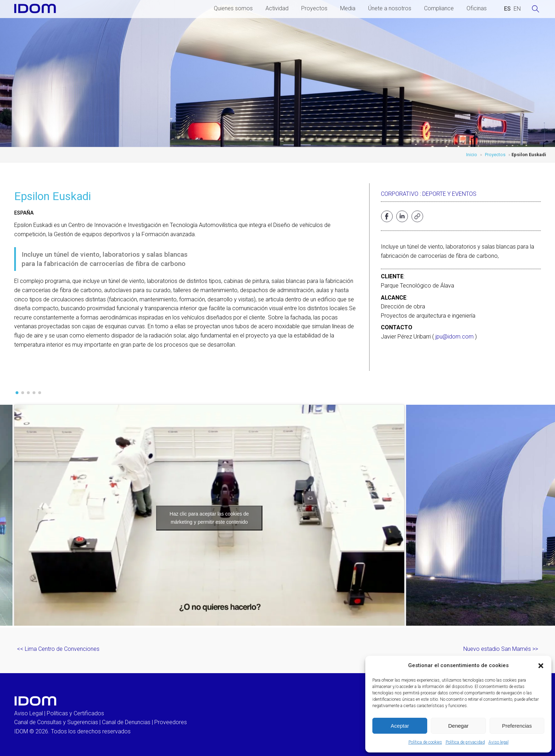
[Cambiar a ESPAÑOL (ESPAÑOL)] (507, 9)
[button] (541, 666)
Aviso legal (499, 742)
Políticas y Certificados (75, 713)
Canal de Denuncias (126, 722)
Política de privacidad (465, 742)
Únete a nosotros (390, 8)
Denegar (458, 726)
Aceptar (400, 726)
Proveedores (171, 722)
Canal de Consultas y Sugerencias (56, 722)
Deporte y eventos (449, 194)
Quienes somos (233, 8)
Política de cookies (425, 742)
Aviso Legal (28, 713)
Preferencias (517, 726)
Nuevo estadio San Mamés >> (501, 649)
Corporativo (400, 194)
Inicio (472, 155)
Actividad (277, 8)
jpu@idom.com (454, 337)
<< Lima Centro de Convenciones (58, 649)
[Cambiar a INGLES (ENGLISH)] (517, 9)
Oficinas (477, 8)
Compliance (439, 8)
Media (348, 8)
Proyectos (314, 8)
